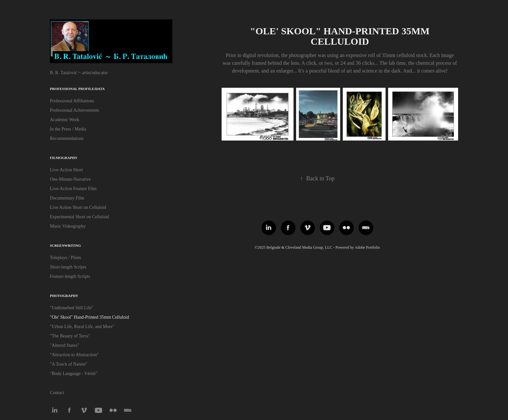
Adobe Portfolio (367, 247)
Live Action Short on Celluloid (78, 207)
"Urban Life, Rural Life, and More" (82, 327)
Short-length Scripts (68, 267)
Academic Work (65, 120)
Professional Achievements (75, 110)
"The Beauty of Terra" (70, 336)
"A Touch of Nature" (69, 364)
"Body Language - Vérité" (74, 374)
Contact (57, 393)
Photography (64, 296)
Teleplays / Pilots (65, 258)
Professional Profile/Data (77, 89)
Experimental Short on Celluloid (79, 217)
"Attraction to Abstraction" (74, 355)
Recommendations (67, 138)
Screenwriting (65, 245)
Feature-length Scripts (70, 276)
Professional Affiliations (72, 101)
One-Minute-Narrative (70, 179)
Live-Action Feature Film (73, 189)
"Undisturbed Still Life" (72, 308)
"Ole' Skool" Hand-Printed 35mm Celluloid (89, 317)
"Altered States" (64, 345)
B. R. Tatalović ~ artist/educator (79, 73)
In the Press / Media (68, 129)
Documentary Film (67, 198)
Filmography (64, 158)
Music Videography (68, 226)
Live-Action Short (66, 170)
